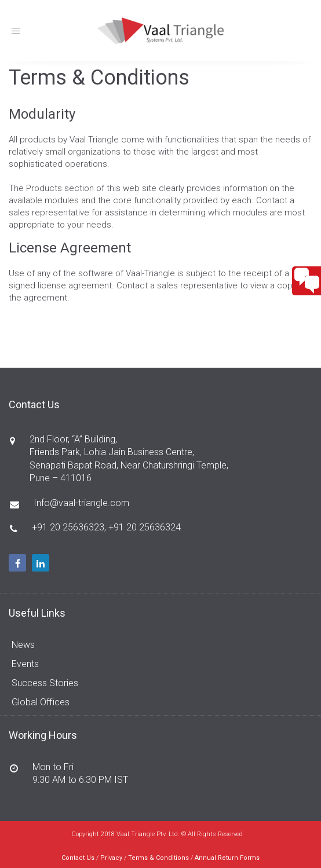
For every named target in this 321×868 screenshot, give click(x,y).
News (23, 645)
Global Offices (41, 702)
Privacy (111, 858)
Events (25, 664)
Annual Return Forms (227, 858)
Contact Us (78, 858)
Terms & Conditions (158, 858)
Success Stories (45, 683)
